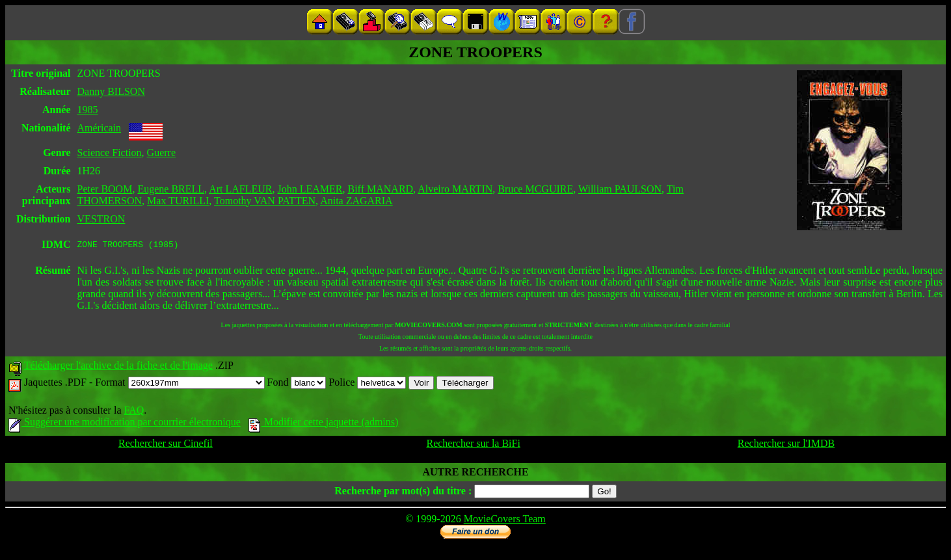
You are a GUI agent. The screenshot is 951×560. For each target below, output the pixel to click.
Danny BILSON (111, 91)
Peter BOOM (105, 189)
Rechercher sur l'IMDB (786, 445)
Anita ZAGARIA (356, 201)
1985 (88, 110)
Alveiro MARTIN (455, 189)
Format (180, 384)
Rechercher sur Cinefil (166, 445)
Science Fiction (110, 153)
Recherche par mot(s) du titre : (403, 493)
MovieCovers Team (505, 521)
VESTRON (101, 219)
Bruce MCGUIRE (535, 189)
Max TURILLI (178, 201)
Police (367, 384)
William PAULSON (620, 189)
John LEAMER (310, 189)
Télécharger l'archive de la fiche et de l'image (118, 367)
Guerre (161, 153)
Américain (100, 128)
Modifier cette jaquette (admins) (324, 424)
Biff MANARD (381, 189)
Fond (297, 384)
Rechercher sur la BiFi (473, 445)
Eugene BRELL (171, 189)
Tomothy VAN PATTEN (265, 201)
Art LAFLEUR (240, 189)
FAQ (134, 412)
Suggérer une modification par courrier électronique (125, 424)
